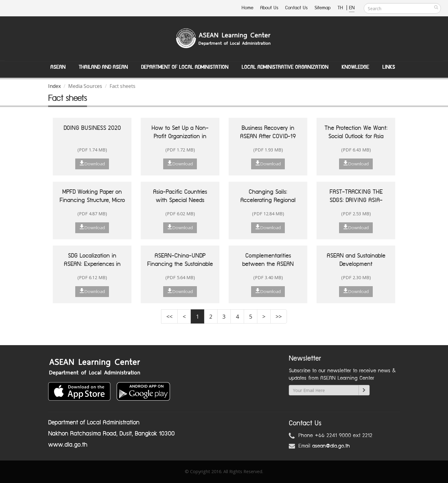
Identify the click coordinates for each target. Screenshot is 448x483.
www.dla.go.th (68, 445)
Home (247, 8)
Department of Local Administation (185, 67)
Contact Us (296, 8)
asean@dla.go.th (331, 446)
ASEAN (58, 67)
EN (352, 8)
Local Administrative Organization (285, 67)
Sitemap (323, 8)
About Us (269, 8)
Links (389, 67)
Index (54, 86)
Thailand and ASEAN (103, 67)
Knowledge (355, 67)
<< (169, 316)
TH (341, 8)
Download (92, 163)
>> (279, 316)
